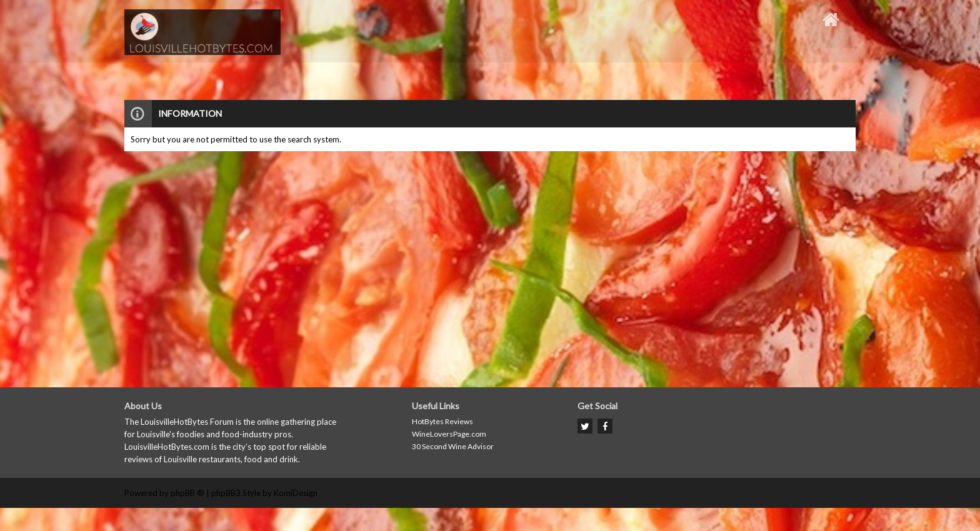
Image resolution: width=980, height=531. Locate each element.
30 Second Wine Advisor (453, 446)
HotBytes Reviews (442, 421)
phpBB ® (187, 493)
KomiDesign (296, 493)
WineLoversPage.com (449, 434)
